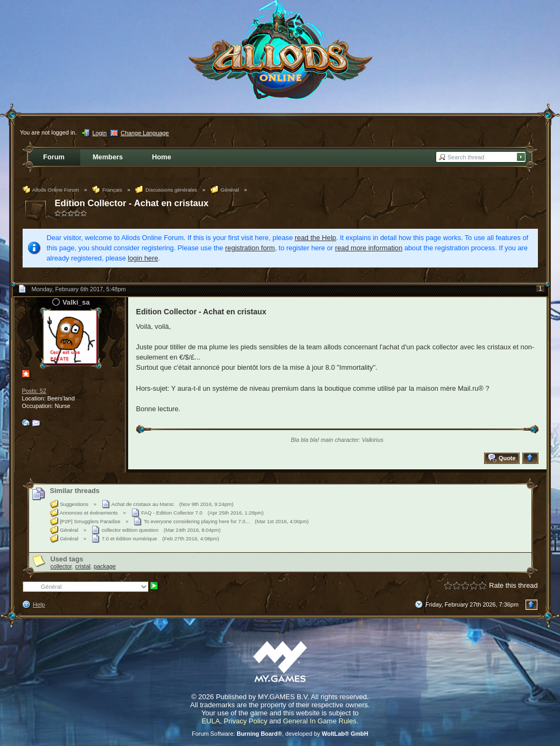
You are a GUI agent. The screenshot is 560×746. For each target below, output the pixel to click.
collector (61, 566)
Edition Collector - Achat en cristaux (132, 203)
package (105, 566)
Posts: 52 (34, 391)
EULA (211, 721)
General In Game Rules (320, 721)
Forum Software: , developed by (280, 734)
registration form (250, 248)
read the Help (315, 238)
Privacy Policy (246, 721)
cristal (82, 566)
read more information (369, 248)
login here (143, 258)
